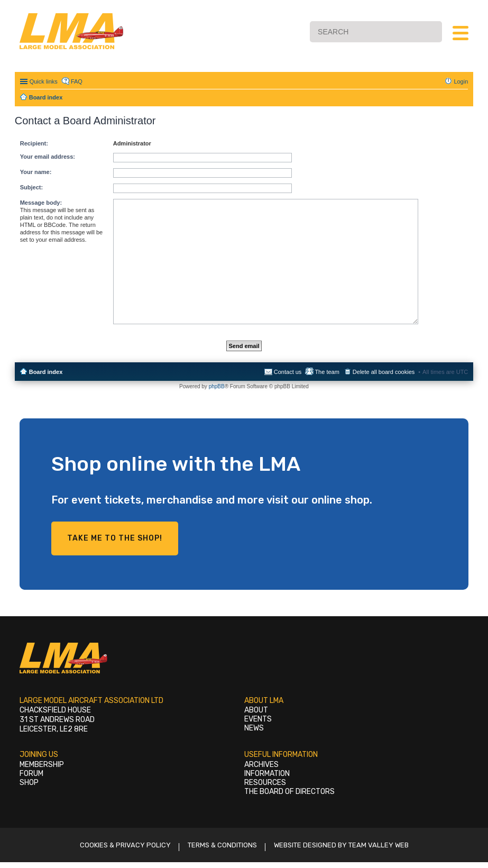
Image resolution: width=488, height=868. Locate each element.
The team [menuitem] (327, 372)
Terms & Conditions (222, 845)
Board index (46, 372)
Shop (29, 783)
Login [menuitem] (461, 81)
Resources (265, 783)
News (254, 728)
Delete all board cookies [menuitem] (384, 372)
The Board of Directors (289, 792)
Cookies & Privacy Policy (125, 845)
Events (258, 719)
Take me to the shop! (115, 538)
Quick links (44, 81)
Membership (42, 765)
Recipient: (34, 143)
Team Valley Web (379, 845)
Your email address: (48, 157)
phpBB (217, 386)
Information (267, 774)
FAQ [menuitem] (77, 81)
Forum (31, 774)
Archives (261, 765)
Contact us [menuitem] (288, 372)
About (256, 710)
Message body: (41, 203)
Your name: (36, 172)
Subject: (31, 187)
